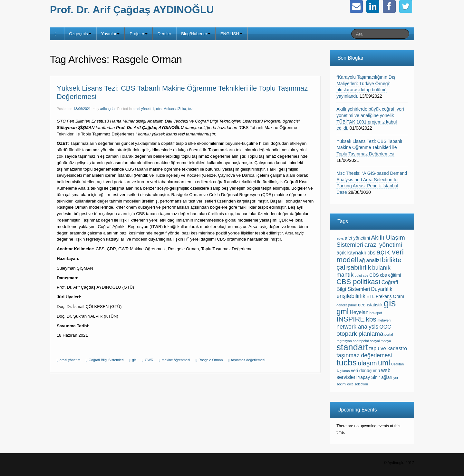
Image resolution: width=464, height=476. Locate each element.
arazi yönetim (70, 360)
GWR (149, 360)
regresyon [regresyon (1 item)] (344, 341)
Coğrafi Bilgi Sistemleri (106, 360)
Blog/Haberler (196, 34)
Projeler (138, 34)
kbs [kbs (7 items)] (371, 319)
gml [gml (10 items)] (343, 312)
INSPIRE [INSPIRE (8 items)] (351, 319)
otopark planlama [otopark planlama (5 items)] (360, 334)
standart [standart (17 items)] (352, 347)
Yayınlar (110, 34)
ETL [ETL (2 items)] (370, 297)
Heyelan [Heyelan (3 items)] (359, 312)
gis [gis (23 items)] (390, 303)
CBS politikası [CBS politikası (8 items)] (358, 282)
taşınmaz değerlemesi (248, 360)
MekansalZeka (175, 109)
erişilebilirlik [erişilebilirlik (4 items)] (351, 296)
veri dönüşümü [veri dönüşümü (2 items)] (365, 371)
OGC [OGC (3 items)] (385, 327)
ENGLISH (231, 34)
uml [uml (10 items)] (384, 363)
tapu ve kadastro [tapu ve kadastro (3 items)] (388, 348)
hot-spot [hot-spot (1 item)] (376, 313)
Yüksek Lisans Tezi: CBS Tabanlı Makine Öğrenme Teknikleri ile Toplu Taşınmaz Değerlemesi (369, 148)
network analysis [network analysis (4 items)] (357, 327)
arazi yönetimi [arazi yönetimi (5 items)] (383, 245)
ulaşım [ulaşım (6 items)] (367, 363)
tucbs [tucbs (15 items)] (347, 362)
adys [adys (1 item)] (340, 238)
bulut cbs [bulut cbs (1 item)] (361, 275)
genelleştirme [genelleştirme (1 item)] (347, 305)
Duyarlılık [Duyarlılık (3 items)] (382, 289)
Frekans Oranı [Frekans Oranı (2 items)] (390, 297)
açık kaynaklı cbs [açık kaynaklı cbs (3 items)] (356, 253)
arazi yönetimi (144, 109)
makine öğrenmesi (176, 360)
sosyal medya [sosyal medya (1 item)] (380, 341)
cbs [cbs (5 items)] (374, 275)
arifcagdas (108, 109)
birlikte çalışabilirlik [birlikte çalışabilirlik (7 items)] (369, 263)
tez (190, 109)
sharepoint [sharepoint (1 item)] (361, 341)
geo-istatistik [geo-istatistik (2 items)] (370, 305)
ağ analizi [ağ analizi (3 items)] (370, 260)
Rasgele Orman (211, 360)
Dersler (164, 34)
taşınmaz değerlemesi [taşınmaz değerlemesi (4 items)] (364, 355)
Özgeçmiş (80, 34)
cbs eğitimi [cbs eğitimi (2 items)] (390, 275)
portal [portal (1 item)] (389, 334)
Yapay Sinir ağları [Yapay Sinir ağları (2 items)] (375, 377)
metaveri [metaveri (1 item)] (384, 320)
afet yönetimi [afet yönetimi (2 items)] (357, 238)
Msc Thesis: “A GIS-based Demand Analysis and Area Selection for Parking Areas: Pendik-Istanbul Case (372, 183)
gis (134, 360)
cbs (159, 109)
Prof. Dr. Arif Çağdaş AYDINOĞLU (132, 10)
